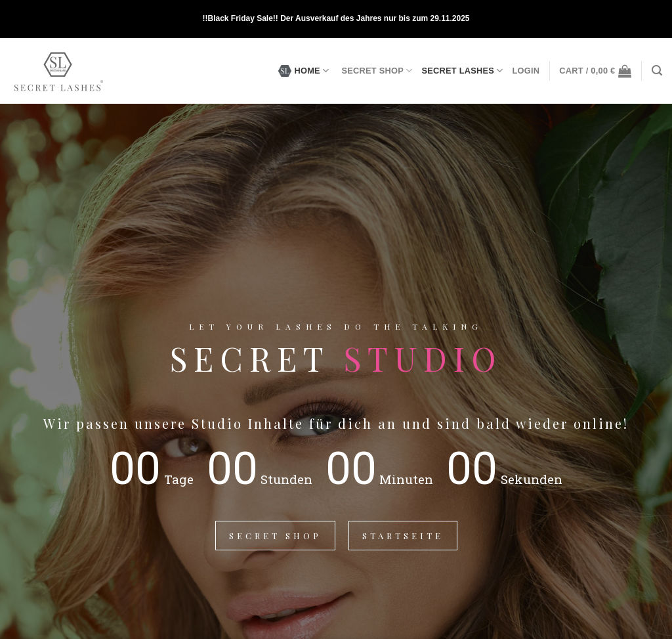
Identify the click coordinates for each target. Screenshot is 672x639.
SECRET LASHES (462, 71)
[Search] (657, 71)
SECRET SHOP (377, 71)
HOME (304, 71)
